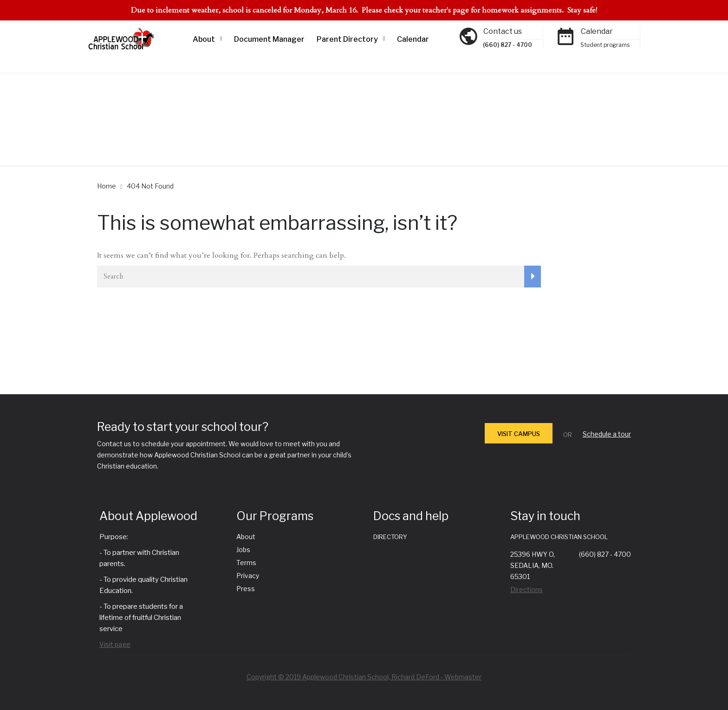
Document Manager (269, 39)
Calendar (413, 39)
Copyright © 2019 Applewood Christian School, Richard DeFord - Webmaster (364, 677)
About (204, 39)
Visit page (115, 644)
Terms (246, 563)
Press (246, 589)
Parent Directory (347, 39)
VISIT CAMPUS (519, 434)
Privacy (248, 576)
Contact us (503, 31)
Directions (526, 589)
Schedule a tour (607, 434)
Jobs (243, 550)
